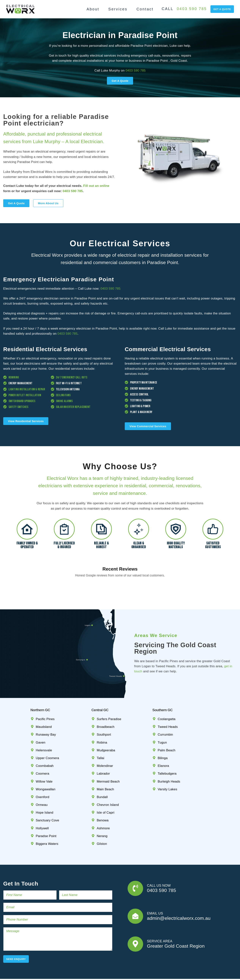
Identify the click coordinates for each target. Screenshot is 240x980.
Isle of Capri (105, 795)
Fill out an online (96, 186)
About (93, 9)
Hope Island (45, 795)
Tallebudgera (167, 756)
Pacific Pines (45, 701)
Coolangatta (167, 701)
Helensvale (44, 732)
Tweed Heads (168, 709)
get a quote (222, 9)
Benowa (103, 803)
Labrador (103, 756)
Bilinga (163, 740)
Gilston (102, 826)
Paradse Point (46, 818)
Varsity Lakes (167, 771)
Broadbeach (105, 709)
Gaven (41, 725)
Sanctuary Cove (47, 803)
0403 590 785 (192, 9)
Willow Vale (44, 764)
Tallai (100, 740)
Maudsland (44, 709)
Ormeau (42, 787)
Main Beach (105, 771)
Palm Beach (167, 732)
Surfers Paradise (109, 701)
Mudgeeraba (106, 732)
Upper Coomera (47, 740)
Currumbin (165, 717)
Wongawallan (46, 771)
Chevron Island (108, 787)
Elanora (163, 748)
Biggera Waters (47, 826)
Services (118, 9)
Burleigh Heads (169, 764)
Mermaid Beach (108, 764)
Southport (104, 717)
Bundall (102, 779)
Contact (145, 9)
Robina (102, 725)
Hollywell (42, 810)
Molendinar (105, 748)
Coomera (43, 756)
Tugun (162, 725)
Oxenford (43, 779)
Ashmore (103, 810)
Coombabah (45, 748)
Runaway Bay (46, 717)
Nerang (102, 818)
